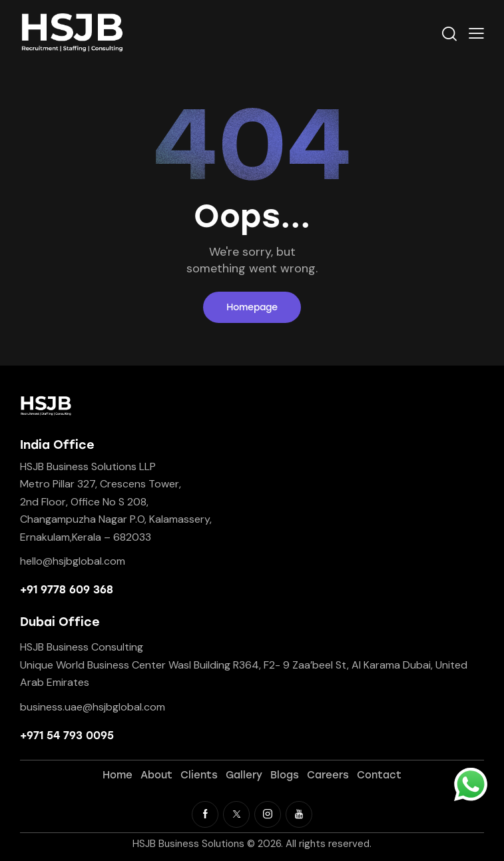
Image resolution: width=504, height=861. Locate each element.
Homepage (252, 307)
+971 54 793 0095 (67, 735)
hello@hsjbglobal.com (73, 561)
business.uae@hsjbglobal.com (93, 707)
